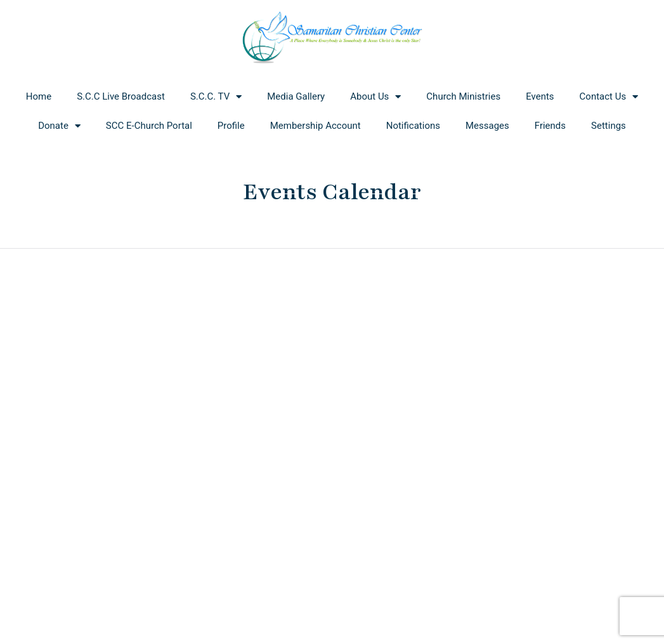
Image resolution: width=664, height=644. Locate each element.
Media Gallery (296, 96)
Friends (550, 126)
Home (39, 96)
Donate (59, 126)
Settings (609, 126)
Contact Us (609, 97)
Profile (231, 126)
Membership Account (316, 126)
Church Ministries (463, 96)
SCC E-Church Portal (149, 126)
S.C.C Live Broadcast (121, 96)
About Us (375, 97)
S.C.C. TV (216, 97)
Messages (487, 126)
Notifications (413, 126)
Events (540, 96)
